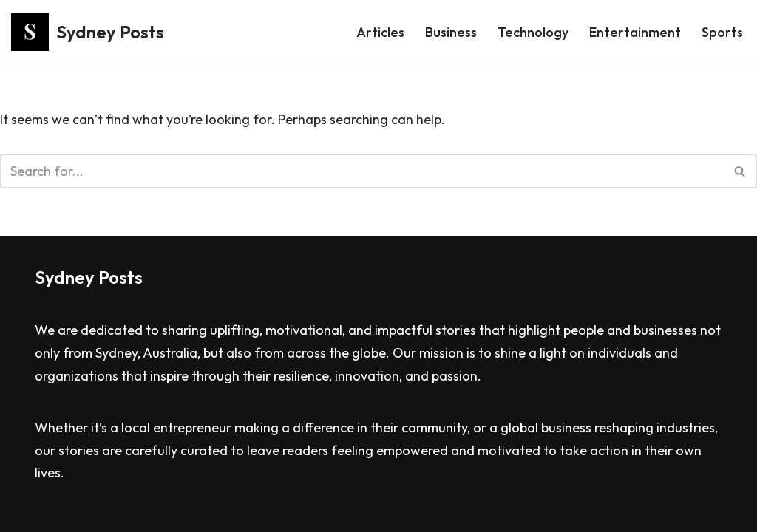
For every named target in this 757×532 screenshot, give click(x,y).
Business (451, 32)
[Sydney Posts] (88, 32)
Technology (533, 32)
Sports (722, 32)
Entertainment (635, 32)
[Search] (362, 171)
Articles (380, 32)
